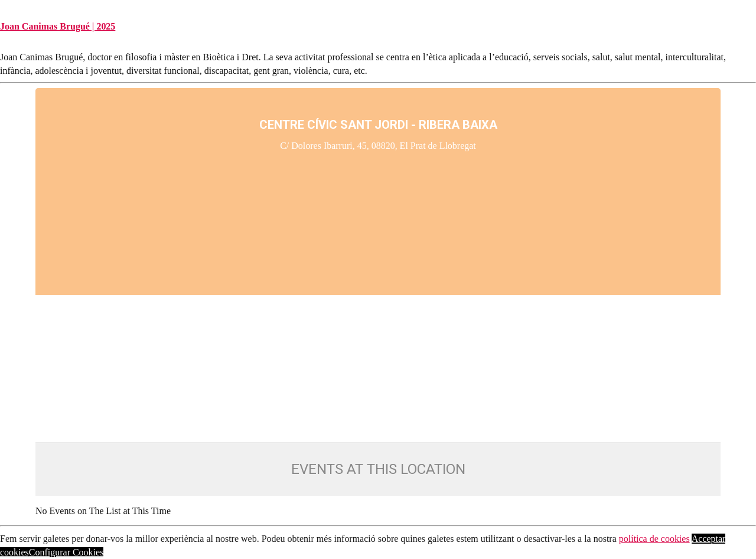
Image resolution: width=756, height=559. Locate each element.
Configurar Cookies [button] (66, 552)
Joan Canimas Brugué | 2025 (58, 26)
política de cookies (654, 539)
